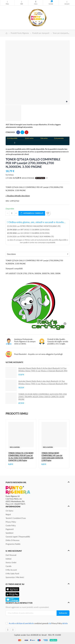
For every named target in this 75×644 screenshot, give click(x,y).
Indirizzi (8, 559)
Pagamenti (10, 529)
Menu (7, 2)
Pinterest (27, 132)
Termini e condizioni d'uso (16, 518)
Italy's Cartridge (15, 447)
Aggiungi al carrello (32, 213)
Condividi (18, 132)
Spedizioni (9, 533)
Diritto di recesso (13, 540)
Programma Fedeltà (13, 544)
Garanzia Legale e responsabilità (18, 537)
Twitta (22, 132)
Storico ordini (11, 562)
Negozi (8, 514)
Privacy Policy (11, 522)
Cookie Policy (11, 526)
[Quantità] (12, 213)
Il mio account (11, 570)
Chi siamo (9, 511)
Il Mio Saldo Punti (12, 574)
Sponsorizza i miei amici (15, 577)
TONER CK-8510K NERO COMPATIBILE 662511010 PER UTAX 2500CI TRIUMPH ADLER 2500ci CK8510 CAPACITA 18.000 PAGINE (43, 397)
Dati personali (11, 555)
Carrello (9, 566)
